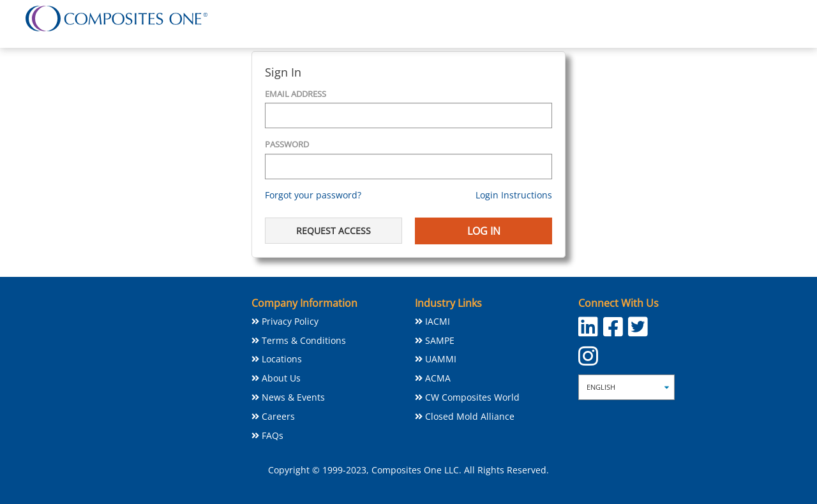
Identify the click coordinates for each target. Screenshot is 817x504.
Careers (278, 416)
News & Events (293, 397)
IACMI (438, 321)
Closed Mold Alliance (470, 416)
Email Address (296, 94)
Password (287, 144)
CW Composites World (472, 397)
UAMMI (441, 359)
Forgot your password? (313, 195)
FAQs (273, 435)
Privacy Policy (290, 321)
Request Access (334, 231)
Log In (484, 231)
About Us (281, 378)
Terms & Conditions (304, 340)
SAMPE (440, 340)
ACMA (438, 378)
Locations (282, 359)
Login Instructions (514, 195)
